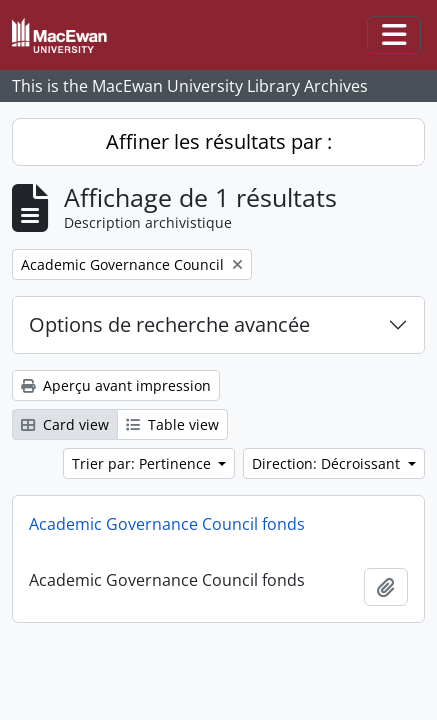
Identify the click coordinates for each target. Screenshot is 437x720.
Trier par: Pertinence (143, 463)
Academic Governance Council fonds (167, 524)
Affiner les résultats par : (219, 141)
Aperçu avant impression (116, 385)
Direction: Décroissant (328, 463)
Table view (172, 424)
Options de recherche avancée (169, 324)
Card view (65, 424)
